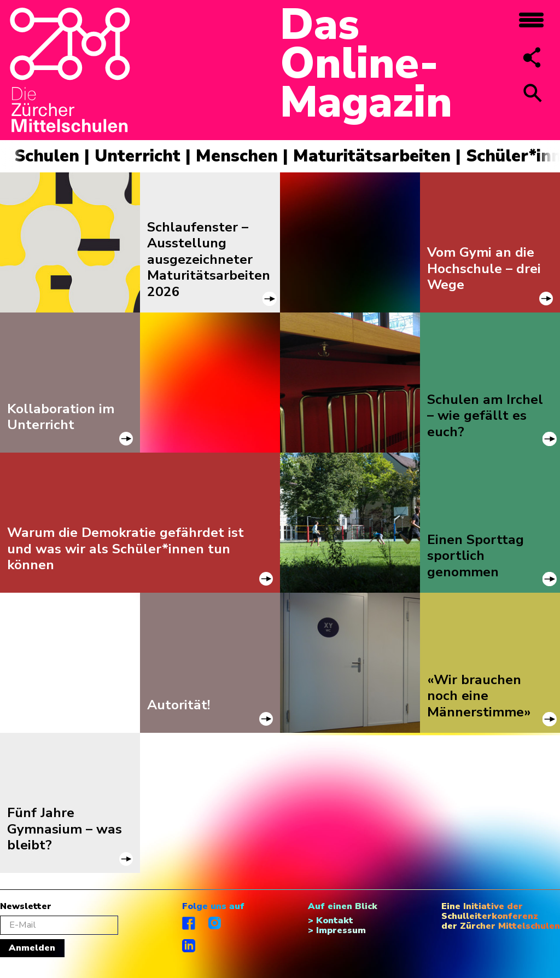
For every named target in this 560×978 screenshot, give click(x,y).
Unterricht (138, 156)
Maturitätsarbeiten (372, 156)
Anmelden (32, 948)
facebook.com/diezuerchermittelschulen (189, 924)
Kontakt (335, 921)
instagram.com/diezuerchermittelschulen (215, 924)
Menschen (237, 156)
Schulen (47, 156)
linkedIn (189, 945)
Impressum (341, 930)
